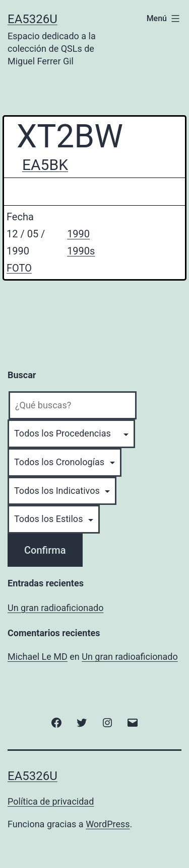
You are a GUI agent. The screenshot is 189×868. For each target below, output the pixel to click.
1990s (81, 251)
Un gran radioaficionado (55, 608)
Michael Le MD (38, 657)
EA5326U (33, 19)
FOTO (19, 268)
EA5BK (45, 165)
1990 (78, 234)
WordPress (108, 824)
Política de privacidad (51, 801)
